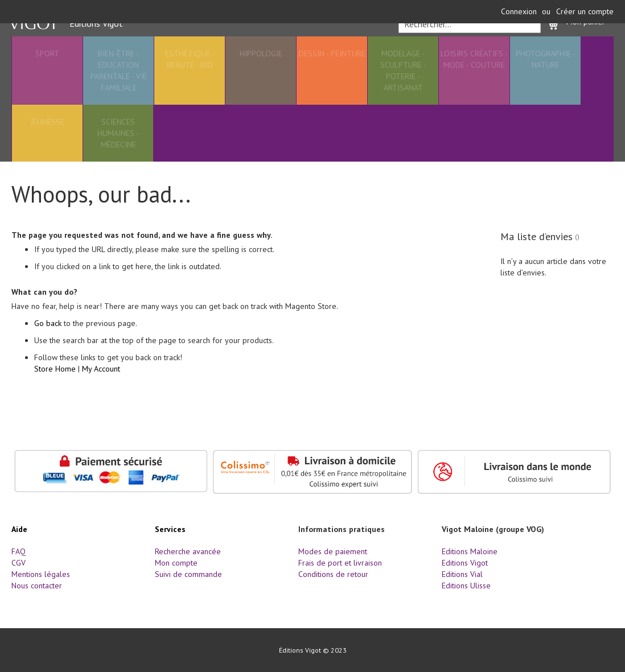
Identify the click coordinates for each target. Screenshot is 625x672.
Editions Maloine (470, 551)
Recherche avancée (188, 551)
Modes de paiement (333, 551)
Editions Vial (462, 574)
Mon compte (176, 563)
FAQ (18, 551)
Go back (48, 351)
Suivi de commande (188, 574)
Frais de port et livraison (340, 563)
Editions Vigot (465, 563)
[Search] (528, 49)
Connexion (519, 11)
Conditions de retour (333, 574)
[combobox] (467, 49)
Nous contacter (37, 586)
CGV (18, 563)
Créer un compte (585, 11)
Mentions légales (41, 574)
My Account (101, 396)
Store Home (55, 396)
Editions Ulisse (466, 586)
